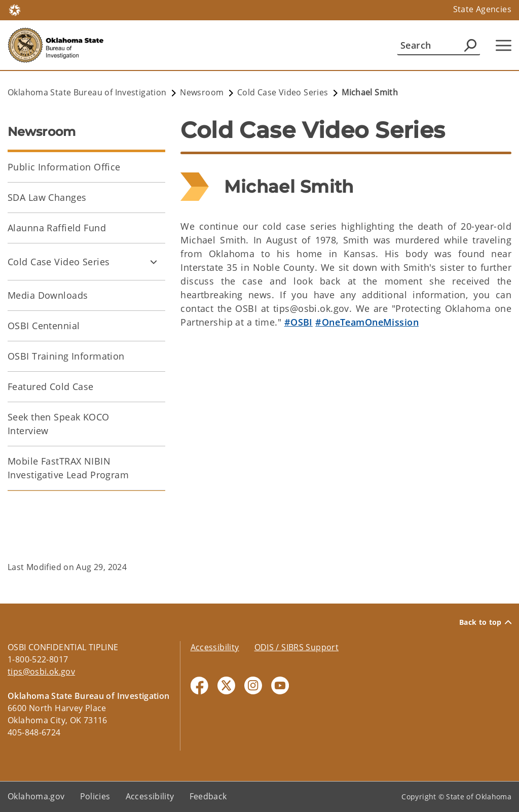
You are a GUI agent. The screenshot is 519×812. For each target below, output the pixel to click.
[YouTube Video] (346, 436)
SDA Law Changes (47, 197)
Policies (95, 796)
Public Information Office (64, 167)
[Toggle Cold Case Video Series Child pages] (154, 262)
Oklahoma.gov (36, 796)
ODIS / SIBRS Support (297, 647)
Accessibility (215, 647)
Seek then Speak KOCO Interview (59, 424)
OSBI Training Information (66, 356)
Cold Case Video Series (59, 262)
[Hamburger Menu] (504, 45)
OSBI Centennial (44, 326)
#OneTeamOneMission (367, 322)
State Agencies (482, 9)
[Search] (439, 45)
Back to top (485, 622)
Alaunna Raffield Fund (57, 228)
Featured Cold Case (51, 386)
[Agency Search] (470, 45)
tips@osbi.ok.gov (41, 672)
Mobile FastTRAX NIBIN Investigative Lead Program (68, 468)
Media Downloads (48, 295)
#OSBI (299, 322)
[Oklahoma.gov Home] (15, 9)
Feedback (208, 796)
